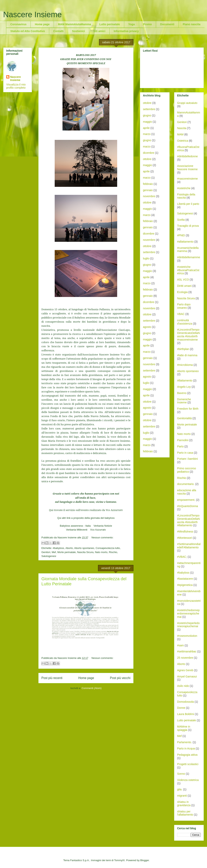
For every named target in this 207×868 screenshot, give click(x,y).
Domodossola (186, 702)
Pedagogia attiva (187, 755)
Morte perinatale (67, 552)
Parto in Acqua (186, 748)
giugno (147, 115)
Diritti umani (184, 286)
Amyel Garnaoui (187, 676)
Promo (147, 24)
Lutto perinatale (110, 24)
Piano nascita (192, 24)
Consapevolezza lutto (108, 548)
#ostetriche (184, 188)
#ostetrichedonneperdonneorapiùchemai (188, 613)
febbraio (148, 184)
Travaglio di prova (188, 226)
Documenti (167, 24)
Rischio (113, 552)
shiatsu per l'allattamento (185, 813)
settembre (149, 109)
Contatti (58, 31)
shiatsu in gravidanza (184, 804)
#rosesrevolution (187, 636)
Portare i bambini (187, 459)
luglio (146, 258)
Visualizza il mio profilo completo (16, 86)
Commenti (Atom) (92, 688)
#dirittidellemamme (189, 257)
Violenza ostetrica (188, 780)
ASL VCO (183, 280)
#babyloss (58, 548)
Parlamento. (184, 742)
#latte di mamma (187, 355)
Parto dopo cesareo (184, 306)
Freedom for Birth (188, 409)
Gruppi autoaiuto (187, 103)
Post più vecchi (120, 678)
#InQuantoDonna (188, 506)
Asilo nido (183, 686)
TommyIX (120, 860)
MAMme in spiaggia (184, 728)
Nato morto (101, 552)
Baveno (182, 393)
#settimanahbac (187, 651)
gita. (180, 789)
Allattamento (185, 380)
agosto (147, 327)
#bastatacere (185, 579)
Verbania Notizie (103, 526)
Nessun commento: (103, 537)
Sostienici (79, 31)
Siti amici (99, 31)
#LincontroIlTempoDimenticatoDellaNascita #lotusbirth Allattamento (188, 520)
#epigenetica (185, 585)
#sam (180, 645)
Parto (180, 446)
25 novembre (185, 658)
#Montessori (185, 538)
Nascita (182, 128)
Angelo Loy (184, 387)
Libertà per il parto (188, 204)
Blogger (145, 860)
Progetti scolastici (188, 764)
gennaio (148, 190)
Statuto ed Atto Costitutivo (28, 31)
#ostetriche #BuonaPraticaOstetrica (188, 270)
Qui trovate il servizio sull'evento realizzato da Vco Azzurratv (86, 510)
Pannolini (183, 440)
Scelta (181, 220)
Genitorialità (184, 418)
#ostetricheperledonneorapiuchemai (188, 625)
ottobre (147, 103)
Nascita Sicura (85, 552)
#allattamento (185, 242)
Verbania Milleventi (77, 530)
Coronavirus (18, 24)
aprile (146, 128)
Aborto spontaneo (84, 548)
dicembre (149, 153)
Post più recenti (52, 678)
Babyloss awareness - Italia (75, 526)
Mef (54, 552)
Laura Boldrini (186, 714)
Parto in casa (185, 453)
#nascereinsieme (187, 179)
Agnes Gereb (185, 670)
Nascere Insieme (32, 14)
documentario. (186, 484)
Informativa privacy (126, 31)
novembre (149, 196)
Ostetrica (183, 141)
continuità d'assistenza (185, 322)
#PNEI (181, 235)
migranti (182, 796)
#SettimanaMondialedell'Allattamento (189, 546)
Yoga (132, 24)
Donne (181, 708)
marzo (147, 134)
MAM (180, 134)
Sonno (181, 774)
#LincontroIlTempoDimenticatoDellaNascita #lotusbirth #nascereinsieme (188, 335)
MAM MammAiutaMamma (75, 24)
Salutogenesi (49, 556)
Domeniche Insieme (184, 401)
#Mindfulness (185, 532)
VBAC (181, 314)
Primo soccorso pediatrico (186, 470)
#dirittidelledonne (187, 156)
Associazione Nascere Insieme (187, 168)
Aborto (69, 548)
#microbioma (185, 365)
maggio (147, 122)
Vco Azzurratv (98, 530)
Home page (42, 24)
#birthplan (183, 349)
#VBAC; (182, 557)
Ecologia (182, 292)
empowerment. (186, 500)
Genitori (46, 552)
